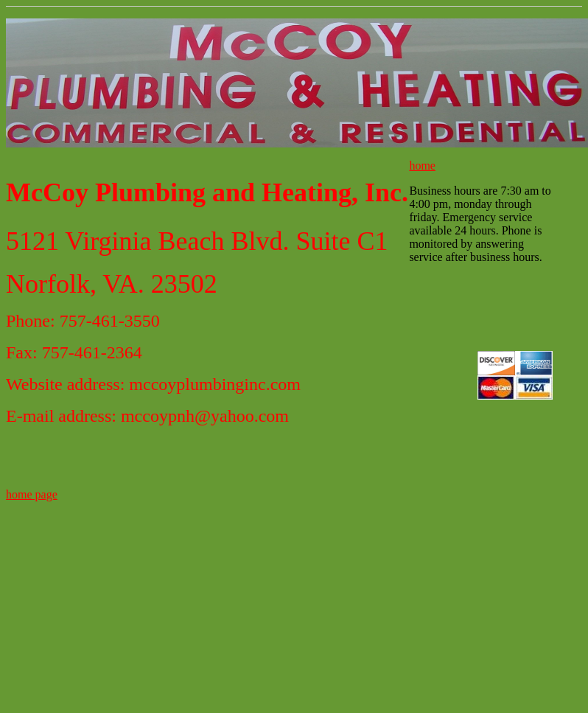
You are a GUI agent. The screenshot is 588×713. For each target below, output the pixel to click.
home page (32, 494)
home (422, 166)
